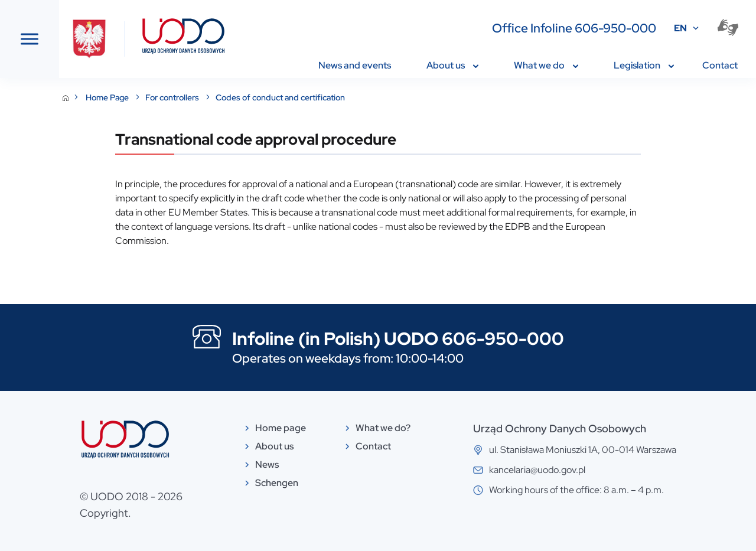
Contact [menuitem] (720, 65)
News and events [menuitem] (355, 65)
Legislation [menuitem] (644, 65)
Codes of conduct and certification (404, 97)
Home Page (232, 97)
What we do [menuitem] (546, 65)
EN (680, 28)
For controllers (297, 97)
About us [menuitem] (452, 65)
